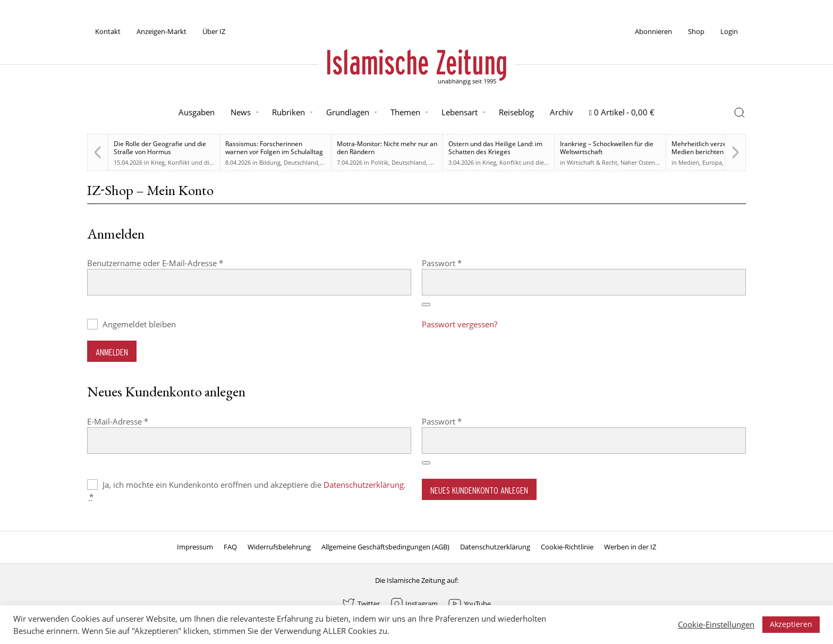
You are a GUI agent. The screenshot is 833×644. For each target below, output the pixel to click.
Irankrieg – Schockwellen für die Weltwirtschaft (607, 148)
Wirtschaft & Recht (592, 162)
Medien (689, 162)
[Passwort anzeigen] (426, 304)
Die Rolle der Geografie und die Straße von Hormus (160, 148)
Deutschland (301, 162)
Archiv (562, 112)
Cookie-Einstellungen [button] (716, 624)
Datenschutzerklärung (364, 485)
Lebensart (460, 112)
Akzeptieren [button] (791, 624)
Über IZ (214, 31)
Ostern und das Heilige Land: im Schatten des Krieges (495, 148)
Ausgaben (197, 112)
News (241, 112)
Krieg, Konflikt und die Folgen (192, 162)
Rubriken (288, 112)
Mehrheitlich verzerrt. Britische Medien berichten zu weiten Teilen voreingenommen (717, 152)
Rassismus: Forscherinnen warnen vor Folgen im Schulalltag (274, 148)
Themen (405, 112)
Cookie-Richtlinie (567, 547)
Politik (380, 162)
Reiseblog (516, 112)
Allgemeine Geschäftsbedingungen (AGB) (385, 547)
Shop (696, 31)
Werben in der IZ (630, 547)
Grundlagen (348, 112)
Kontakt (108, 31)
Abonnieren (653, 31)
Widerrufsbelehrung (279, 547)
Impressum (195, 547)
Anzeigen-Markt (161, 31)
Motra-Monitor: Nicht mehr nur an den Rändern (387, 148)
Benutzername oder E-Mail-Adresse (176, 263)
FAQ (230, 547)
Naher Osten (638, 162)
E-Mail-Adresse (139, 421)
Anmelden (112, 352)
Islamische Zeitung (416, 62)
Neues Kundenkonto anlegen (479, 490)
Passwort (463, 263)
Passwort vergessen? (460, 324)
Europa (712, 162)
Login (729, 31)
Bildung (270, 162)
